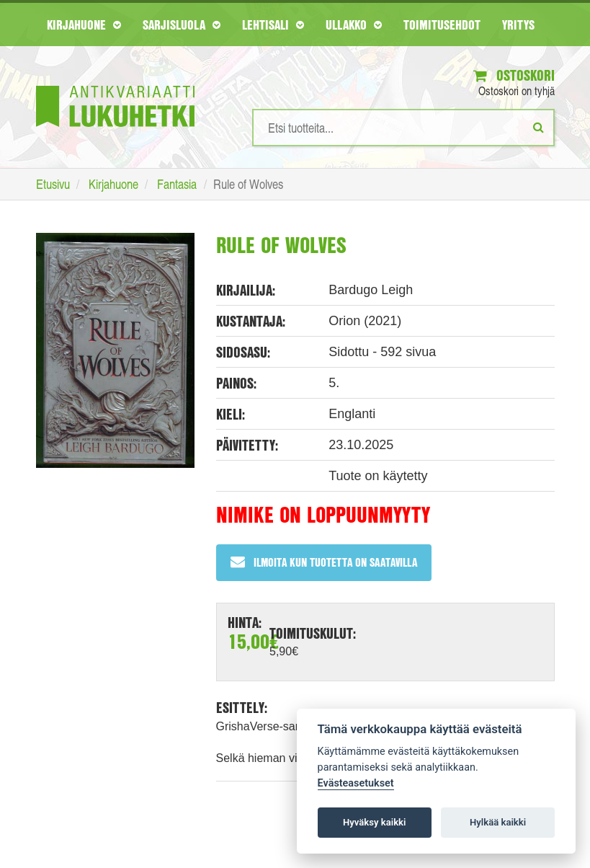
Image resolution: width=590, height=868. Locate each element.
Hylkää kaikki (498, 822)
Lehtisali (273, 25)
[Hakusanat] (403, 128)
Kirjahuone (84, 25)
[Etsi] (538, 127)
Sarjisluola (182, 25)
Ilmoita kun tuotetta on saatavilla (324, 562)
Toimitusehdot (442, 25)
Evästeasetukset (356, 783)
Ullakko (354, 25)
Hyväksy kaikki (374, 822)
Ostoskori (514, 75)
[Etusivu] (115, 85)
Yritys (518, 25)
